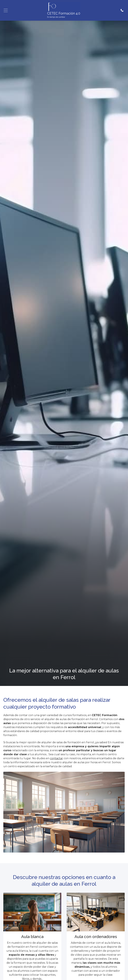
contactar (56, 758)
